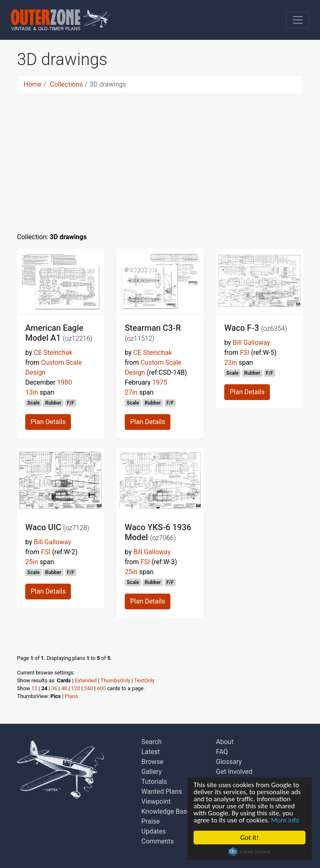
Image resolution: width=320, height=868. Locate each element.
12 (34, 688)
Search (152, 742)
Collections (66, 84)
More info (285, 820)
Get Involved (234, 772)
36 (54, 688)
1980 (65, 382)
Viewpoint (156, 801)
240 (89, 688)
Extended (86, 680)
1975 (160, 382)
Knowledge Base (166, 811)
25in (32, 562)
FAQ (222, 752)
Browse (152, 762)
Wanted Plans (162, 792)
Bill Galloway (251, 343)
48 (64, 688)
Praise (151, 821)
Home (33, 84)
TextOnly (144, 680)
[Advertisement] (160, 158)
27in (131, 392)
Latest (151, 752)
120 (76, 688)
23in (231, 362)
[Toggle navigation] (298, 20)
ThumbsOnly (116, 680)
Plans (71, 696)
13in (32, 392)
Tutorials (154, 782)
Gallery (152, 772)
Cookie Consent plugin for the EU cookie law (250, 852)
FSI (245, 353)
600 (102, 688)
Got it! (250, 838)
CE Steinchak (53, 353)
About (225, 742)
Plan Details (48, 422)
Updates (154, 831)
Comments (158, 841)
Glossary (229, 762)
